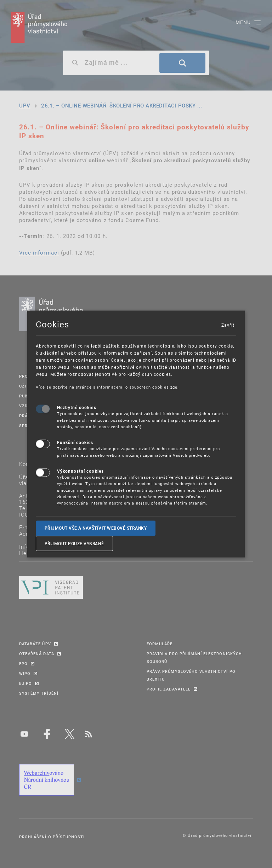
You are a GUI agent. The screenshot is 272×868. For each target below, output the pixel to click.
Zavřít (228, 325)
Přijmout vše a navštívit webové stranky (96, 528)
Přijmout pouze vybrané (74, 543)
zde (174, 387)
